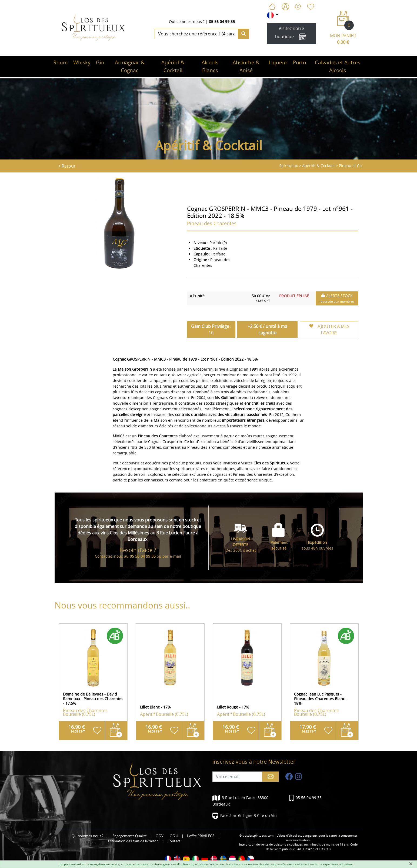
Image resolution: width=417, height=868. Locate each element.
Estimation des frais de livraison (133, 841)
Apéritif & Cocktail (318, 166)
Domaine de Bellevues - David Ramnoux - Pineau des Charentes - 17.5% (93, 699)
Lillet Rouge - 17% (233, 707)
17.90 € (308, 729)
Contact (174, 841)
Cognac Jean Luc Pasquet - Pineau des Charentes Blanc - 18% (321, 699)
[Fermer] (411, 864)
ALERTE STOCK (337, 298)
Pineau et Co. (351, 166)
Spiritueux (288, 166)
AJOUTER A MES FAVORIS (329, 330)
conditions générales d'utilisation (170, 864)
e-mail (175, 556)
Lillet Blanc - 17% (155, 707)
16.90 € (77, 729)
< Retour (67, 166)
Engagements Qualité (130, 836)
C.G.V (160, 836)
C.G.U (174, 836)
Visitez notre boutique (291, 34)
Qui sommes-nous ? (187, 21)
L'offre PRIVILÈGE (201, 836)
